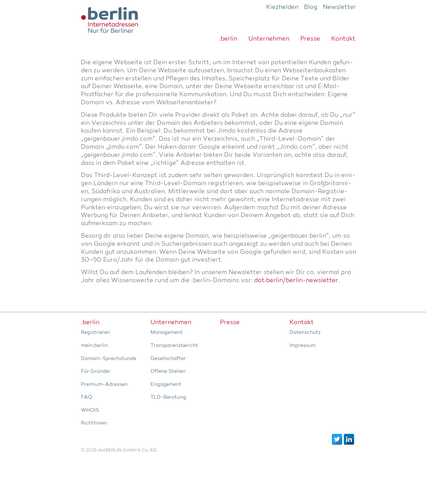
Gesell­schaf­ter (168, 359)
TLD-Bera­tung (168, 397)
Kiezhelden (282, 7)
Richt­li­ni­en (94, 423)
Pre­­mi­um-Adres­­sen (104, 384)
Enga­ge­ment (166, 384)
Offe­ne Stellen (168, 371)
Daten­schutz (305, 332)
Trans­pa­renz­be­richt (174, 346)
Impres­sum (303, 346)
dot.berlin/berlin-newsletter (296, 281)
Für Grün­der (96, 371)
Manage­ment (167, 332)
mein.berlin (94, 346)
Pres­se (310, 39)
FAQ (86, 397)
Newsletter (340, 7)
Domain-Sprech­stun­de (109, 359)
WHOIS (90, 410)
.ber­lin (228, 39)
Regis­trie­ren (96, 332)
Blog (311, 7)
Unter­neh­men (269, 39)
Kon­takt (343, 39)
